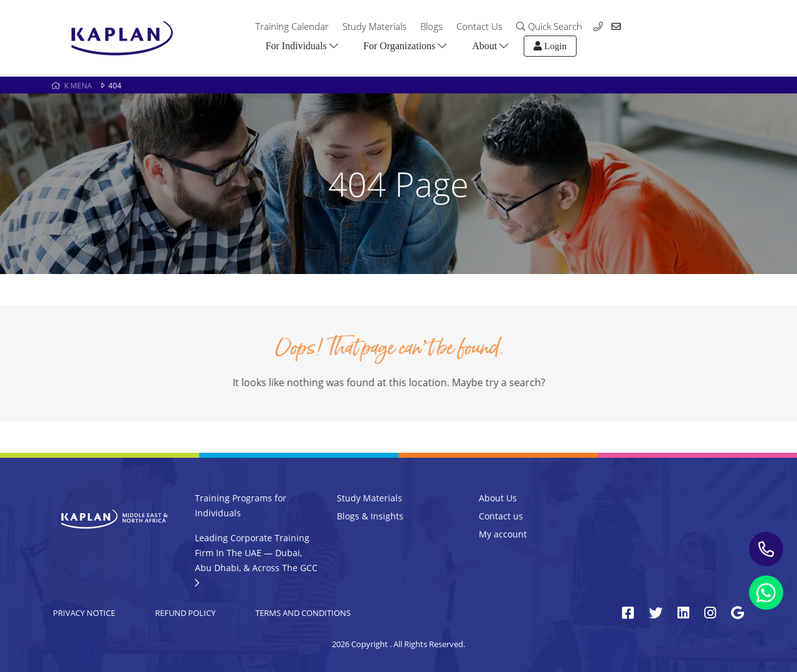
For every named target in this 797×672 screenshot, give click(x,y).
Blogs (432, 26)
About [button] (490, 46)
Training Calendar (292, 26)
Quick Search (549, 26)
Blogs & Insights (370, 516)
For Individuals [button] (301, 46)
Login (550, 46)
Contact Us (479, 26)
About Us (498, 498)
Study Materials (375, 26)
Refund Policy (185, 613)
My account (503, 534)
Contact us (501, 516)
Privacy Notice (84, 613)
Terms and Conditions (303, 613)
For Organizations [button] (405, 46)
